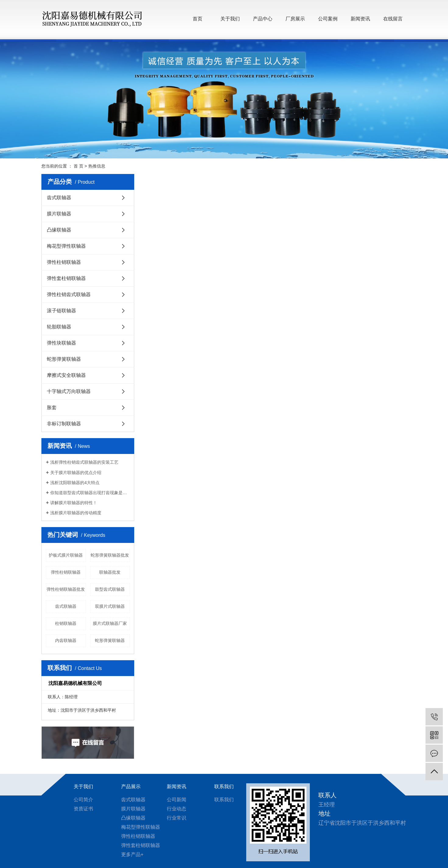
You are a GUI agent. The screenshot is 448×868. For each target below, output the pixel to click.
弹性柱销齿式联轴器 (69, 294)
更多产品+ (132, 854)
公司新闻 (177, 800)
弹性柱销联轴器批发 (66, 589)
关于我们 (230, 19)
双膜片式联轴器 (110, 606)
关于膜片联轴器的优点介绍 (76, 473)
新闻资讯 (360, 19)
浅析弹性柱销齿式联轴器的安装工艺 (84, 462)
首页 (198, 19)
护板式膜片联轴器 (66, 555)
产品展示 (131, 787)
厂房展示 (295, 19)
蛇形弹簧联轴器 (64, 359)
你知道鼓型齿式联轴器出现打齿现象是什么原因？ (90, 493)
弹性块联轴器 (61, 343)
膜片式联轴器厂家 (110, 623)
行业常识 (177, 818)
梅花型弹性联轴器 (66, 246)
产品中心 (263, 19)
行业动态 (177, 809)
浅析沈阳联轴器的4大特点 (75, 483)
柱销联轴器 (66, 623)
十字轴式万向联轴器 (69, 391)
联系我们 (224, 787)
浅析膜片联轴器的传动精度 (76, 513)
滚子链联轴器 (61, 311)
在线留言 (393, 19)
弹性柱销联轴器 (64, 262)
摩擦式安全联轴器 (66, 375)
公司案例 (328, 19)
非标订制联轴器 (64, 424)
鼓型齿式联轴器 (110, 589)
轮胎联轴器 (59, 327)
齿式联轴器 (59, 198)
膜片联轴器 (59, 214)
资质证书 (83, 809)
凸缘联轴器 (59, 230)
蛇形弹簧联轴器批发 (110, 555)
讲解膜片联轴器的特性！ (74, 503)
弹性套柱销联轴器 (66, 278)
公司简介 (83, 800)
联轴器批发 (110, 572)
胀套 (52, 407)
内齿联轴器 (66, 640)
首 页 (79, 166)
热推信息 (97, 166)
